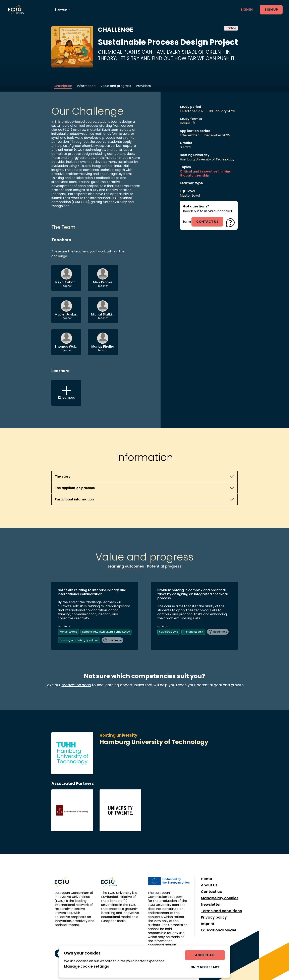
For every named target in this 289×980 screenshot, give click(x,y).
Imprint (208, 924)
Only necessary (205, 967)
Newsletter (211, 904)
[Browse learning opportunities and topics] (63, 10)
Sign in (247, 10)
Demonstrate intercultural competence (106, 632)
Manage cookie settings (86, 966)
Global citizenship (194, 176)
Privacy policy (214, 917)
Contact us (211, 892)
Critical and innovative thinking (206, 171)
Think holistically (193, 632)
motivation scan (76, 685)
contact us (207, 222)
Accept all (205, 955)
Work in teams (68, 632)
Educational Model (218, 930)
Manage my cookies (220, 898)
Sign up (271, 10)
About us (209, 885)
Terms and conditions (221, 911)
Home (206, 879)
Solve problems (169, 632)
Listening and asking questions (79, 640)
